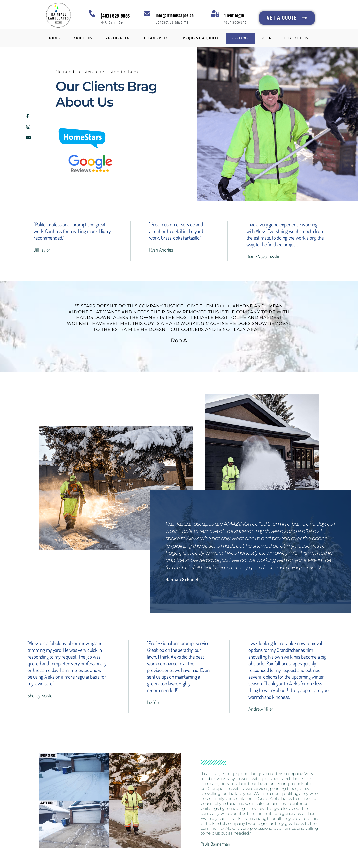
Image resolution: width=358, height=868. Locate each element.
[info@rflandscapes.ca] (147, 13)
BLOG (267, 38)
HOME (55, 38)
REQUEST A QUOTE (201, 38)
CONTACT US (297, 38)
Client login (234, 16)
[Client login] (215, 13)
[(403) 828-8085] (92, 13)
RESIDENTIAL (119, 38)
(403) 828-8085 (115, 16)
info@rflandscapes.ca (175, 16)
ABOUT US (83, 38)
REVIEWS (240, 38)
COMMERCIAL (157, 38)
